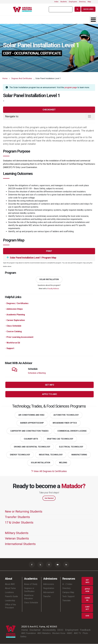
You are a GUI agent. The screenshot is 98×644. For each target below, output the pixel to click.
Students (64, 2)
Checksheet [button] (49, 110)
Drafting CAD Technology (60, 439)
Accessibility (49, 630)
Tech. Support (68, 597)
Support (10, 348)
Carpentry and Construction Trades (29, 431)
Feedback (85, 630)
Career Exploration (16, 320)
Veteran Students (17, 538)
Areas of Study (31, 584)
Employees (73, 2)
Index (56, 2)
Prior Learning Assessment (20, 337)
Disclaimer (35, 630)
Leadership (10, 601)
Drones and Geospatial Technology (32, 447)
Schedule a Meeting (37, 373)
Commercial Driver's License (72, 431)
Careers (87, 599)
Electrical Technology (71, 447)
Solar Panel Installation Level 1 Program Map (31, 258)
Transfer (47, 597)
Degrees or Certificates (29, 590)
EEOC (60, 630)
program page (71, 87)
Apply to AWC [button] (50, 394)
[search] (60, 9)
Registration (49, 588)
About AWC (10, 584)
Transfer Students (17, 517)
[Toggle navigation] (89, 116)
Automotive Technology (66, 415)
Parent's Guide (11, 597)
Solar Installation (49, 279)
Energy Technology (20, 455)
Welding (63, 463)
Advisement (49, 592)
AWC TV (77, 633)
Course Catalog (14, 331)
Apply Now (87, 590)
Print (49, 251)
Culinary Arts (31, 439)
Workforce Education (29, 597)
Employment (72, 630)
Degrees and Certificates (22, 79)
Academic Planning (16, 315)
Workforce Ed (13, 343)
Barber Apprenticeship (32, 423)
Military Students (17, 533)
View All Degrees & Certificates (49, 471)
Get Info (87, 581)
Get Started (49, 498)
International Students (20, 544)
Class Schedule (14, 326)
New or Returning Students (24, 512)
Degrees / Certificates (17, 303)
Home (5, 79)
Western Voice (59, 633)
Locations (9, 592)
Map (89, 2)
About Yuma (10, 588)
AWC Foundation (29, 633)
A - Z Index (67, 584)
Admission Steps (15, 309)
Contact (87, 608)
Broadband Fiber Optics (65, 423)
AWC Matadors (44, 633)
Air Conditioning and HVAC (31, 415)
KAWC (70, 633)
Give (87, 616)
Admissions (49, 584)
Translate (66, 601)
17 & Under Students (19, 523)
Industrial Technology (51, 455)
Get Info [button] (50, 385)
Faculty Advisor (53, 289)
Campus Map (68, 592)
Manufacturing (79, 455)
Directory (82, 2)
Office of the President (10, 606)
